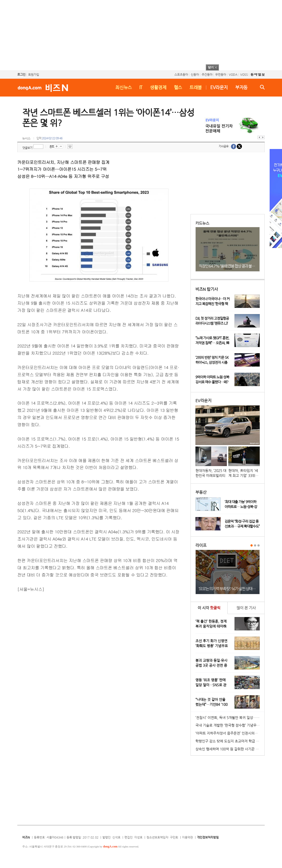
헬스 (178, 87)
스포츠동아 (181, 74)
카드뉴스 (202, 223)
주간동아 (207, 74)
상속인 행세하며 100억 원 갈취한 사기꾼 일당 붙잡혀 (230, 749)
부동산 (201, 492)
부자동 (241, 87)
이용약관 (188, 837)
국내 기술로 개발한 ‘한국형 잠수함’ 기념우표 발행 (230, 725)
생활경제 (158, 87)
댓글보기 (27, 148)
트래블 (196, 87)
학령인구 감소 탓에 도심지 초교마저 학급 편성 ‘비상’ (230, 741)
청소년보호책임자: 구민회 (162, 837)
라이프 (201, 545)
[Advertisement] (134, 35)
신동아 (195, 74)
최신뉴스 (124, 87)
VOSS (244, 74)
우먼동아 (221, 74)
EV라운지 (219, 87)
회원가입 (34, 74)
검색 (262, 87)
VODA (233, 74)
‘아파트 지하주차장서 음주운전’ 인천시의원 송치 (230, 733)
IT (141, 87)
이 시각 (209, 608)
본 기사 (246, 608)
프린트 (70, 147)
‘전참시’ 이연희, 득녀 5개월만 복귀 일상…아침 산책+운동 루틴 (230, 718)
